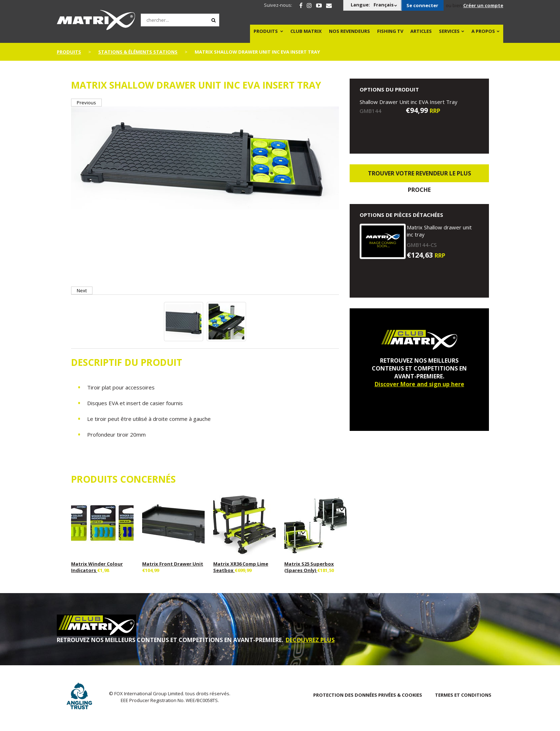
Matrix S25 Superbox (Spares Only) (309, 567)
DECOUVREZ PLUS (310, 640)
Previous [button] (86, 103)
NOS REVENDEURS (349, 31)
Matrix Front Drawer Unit (173, 564)
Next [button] (82, 290)
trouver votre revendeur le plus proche (419, 176)
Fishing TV (390, 31)
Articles (421, 31)
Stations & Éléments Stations (138, 52)
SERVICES (449, 31)
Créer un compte (483, 5)
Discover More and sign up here (419, 384)
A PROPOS (483, 31)
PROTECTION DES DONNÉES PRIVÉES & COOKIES (368, 695)
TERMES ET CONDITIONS (463, 695)
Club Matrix (306, 31)
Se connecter (422, 5)
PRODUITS (266, 31)
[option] (205, 159)
